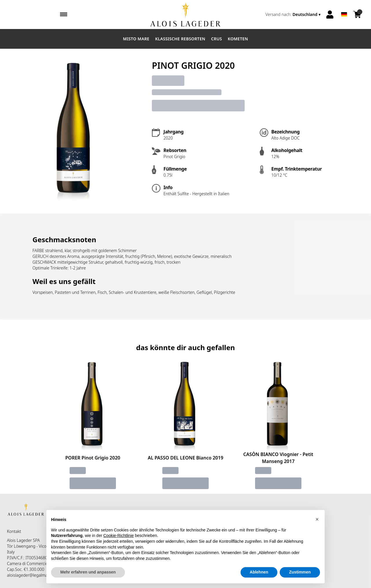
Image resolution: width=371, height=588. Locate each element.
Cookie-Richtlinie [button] (119, 535)
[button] (317, 519)
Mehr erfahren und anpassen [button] (88, 572)
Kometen (238, 39)
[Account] (330, 15)
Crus (217, 39)
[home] (185, 15)
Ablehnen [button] (259, 572)
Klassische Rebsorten (180, 39)
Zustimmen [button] (300, 572)
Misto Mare (136, 39)
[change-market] (294, 15)
